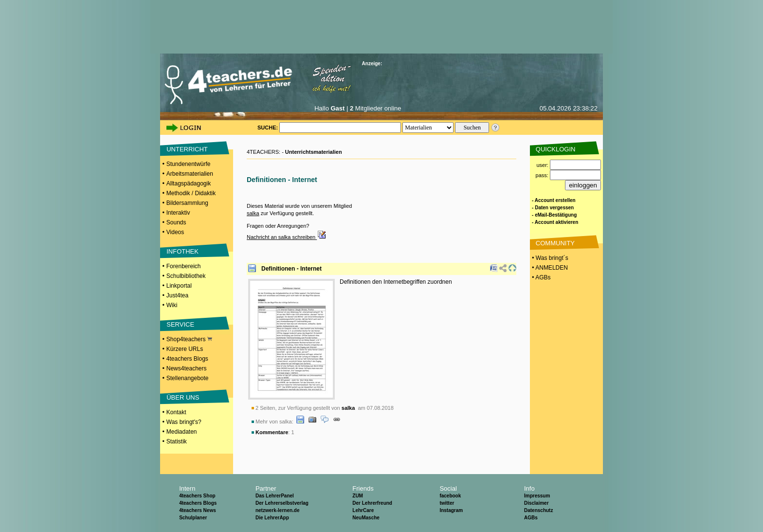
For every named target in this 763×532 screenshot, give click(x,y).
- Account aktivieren (555, 222)
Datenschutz (538, 510)
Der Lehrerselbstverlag (282, 503)
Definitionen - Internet (291, 269)
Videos (175, 232)
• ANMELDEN (549, 268)
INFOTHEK (182, 251)
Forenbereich (184, 266)
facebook (450, 496)
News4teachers (187, 368)
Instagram (451, 510)
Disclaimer (536, 503)
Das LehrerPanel (275, 496)
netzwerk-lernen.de (278, 510)
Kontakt (176, 412)
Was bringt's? (184, 422)
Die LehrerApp (272, 518)
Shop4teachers (189, 339)
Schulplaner (193, 518)
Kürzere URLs (185, 349)
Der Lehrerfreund (372, 503)
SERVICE (180, 324)
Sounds (176, 222)
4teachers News (198, 510)
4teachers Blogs (187, 359)
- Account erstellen (554, 200)
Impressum (537, 496)
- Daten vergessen (553, 208)
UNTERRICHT (187, 149)
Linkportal (179, 286)
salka (253, 213)
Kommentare (272, 432)
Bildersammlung (187, 203)
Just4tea (177, 295)
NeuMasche (366, 518)
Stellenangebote (188, 378)
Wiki (172, 305)
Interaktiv (178, 213)
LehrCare (363, 510)
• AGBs (541, 277)
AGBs (531, 518)
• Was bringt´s (549, 258)
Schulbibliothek (186, 276)
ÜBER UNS (183, 397)
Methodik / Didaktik (191, 193)
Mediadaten (182, 432)
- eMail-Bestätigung (554, 215)
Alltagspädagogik (189, 183)
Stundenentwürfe (189, 164)
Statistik (177, 441)
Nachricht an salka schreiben (287, 237)
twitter (447, 503)
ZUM (358, 496)
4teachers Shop (197, 496)
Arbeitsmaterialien (190, 174)
